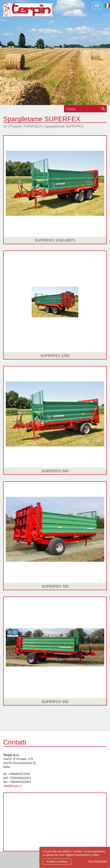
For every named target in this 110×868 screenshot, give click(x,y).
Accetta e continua (57, 862)
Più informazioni (98, 862)
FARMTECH (33, 126)
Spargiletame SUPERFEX (64, 126)
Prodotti (15, 126)
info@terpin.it (12, 786)
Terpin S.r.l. (35, 12)
